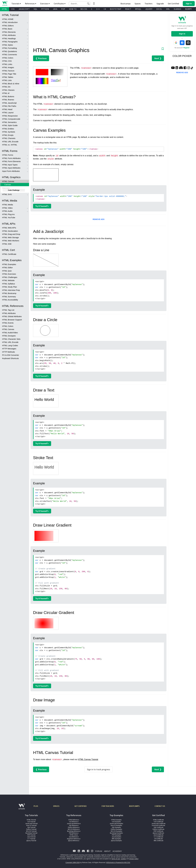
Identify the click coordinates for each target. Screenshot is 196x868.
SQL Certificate (159, 827)
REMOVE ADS (99, 219)
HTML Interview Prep (11, 290)
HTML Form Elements (11, 161)
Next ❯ (158, 58)
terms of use (116, 859)
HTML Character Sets (11, 339)
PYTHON (45, 9)
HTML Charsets (9, 138)
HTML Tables (8, 77)
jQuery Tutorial (31, 841)
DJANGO (178, 9)
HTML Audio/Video (10, 333)
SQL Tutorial (31, 827)
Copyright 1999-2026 (73, 863)
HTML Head (7, 109)
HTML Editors (8, 26)
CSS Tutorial (31, 822)
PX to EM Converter (11, 355)
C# (105, 9)
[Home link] (5, 3)
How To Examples (116, 825)
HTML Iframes (8, 100)
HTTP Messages (9, 349)
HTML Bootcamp (9, 293)
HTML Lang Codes (10, 345)
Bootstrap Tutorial (31, 833)
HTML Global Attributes (12, 316)
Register (187, 48)
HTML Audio (7, 211)
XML (168, 9)
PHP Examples (116, 835)
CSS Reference (74, 822)
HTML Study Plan (10, 287)
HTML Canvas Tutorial (88, 759)
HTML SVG (7, 194)
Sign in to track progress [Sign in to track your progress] (99, 769)
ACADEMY (117, 851)
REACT (128, 9)
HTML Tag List (8, 310)
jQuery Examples (116, 841)
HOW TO (73, 9)
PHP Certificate (158, 831)
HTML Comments (10, 55)
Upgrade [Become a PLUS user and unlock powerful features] (160, 4)
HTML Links (7, 64)
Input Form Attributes (11, 171)
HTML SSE (7, 244)
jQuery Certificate (158, 833)
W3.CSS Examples (116, 831)
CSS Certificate (159, 822)
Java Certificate (158, 835)
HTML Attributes (9, 35)
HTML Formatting (9, 48)
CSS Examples (116, 822)
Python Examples (116, 829)
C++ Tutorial (31, 839)
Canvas (8, 185)
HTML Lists (7, 80)
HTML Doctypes (9, 336)
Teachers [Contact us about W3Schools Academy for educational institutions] (149, 4)
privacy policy (134, 859)
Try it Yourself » (42, 206)
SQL (36, 9)
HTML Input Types (10, 165)
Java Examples (116, 837)
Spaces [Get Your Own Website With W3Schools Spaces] (138, 4)
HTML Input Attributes (11, 168)
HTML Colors (8, 58)
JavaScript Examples (116, 823)
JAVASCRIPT (24, 9)
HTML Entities (8, 129)
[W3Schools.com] (22, 808)
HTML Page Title (9, 74)
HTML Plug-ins (8, 214)
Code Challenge (14, 190)
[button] (88, 4)
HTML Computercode (11, 119)
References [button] (31, 4)
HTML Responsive (10, 116)
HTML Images (8, 67)
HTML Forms (8, 155)
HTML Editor (7, 267)
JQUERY (149, 9)
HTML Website (8, 280)
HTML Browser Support (12, 320)
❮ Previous (41, 58)
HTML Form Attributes (11, 158)
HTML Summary (9, 297)
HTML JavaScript (9, 103)
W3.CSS (84, 9)
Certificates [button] (60, 4)
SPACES (56, 806)
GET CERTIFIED (80, 806)
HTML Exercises (9, 274)
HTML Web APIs (9, 228)
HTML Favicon (8, 71)
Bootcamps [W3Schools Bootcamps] (126, 4)
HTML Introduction (10, 22)
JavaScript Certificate (159, 823)
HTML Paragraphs (10, 42)
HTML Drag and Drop (11, 234)
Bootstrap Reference (74, 831)
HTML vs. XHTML (10, 145)
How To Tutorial (31, 825)
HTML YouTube (9, 217)
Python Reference (74, 827)
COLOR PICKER (182, 56)
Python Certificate (158, 829)
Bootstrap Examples (116, 833)
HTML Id (6, 93)
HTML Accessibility (10, 300)
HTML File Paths (9, 106)
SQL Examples (116, 827)
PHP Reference (74, 833)
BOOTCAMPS (134, 806)
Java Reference (74, 837)
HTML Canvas (8, 181)
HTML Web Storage (10, 237)
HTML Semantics (9, 122)
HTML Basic (7, 29)
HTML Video (7, 208)
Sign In (182, 34)
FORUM (99, 851)
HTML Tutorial (31, 820)
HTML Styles (8, 45)
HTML (5, 9)
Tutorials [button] (16, 4)
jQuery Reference (74, 841)
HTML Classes (8, 90)
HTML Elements (9, 32)
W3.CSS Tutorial (31, 831)
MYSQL (138, 9)
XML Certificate (159, 841)
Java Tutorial (31, 837)
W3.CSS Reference (74, 829)
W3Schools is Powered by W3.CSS (118, 863)
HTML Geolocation (10, 231)
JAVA (55, 9)
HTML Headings (9, 38)
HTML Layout (8, 112)
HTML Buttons (8, 96)
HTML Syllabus (9, 284)
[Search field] (80, 4)
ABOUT (107, 851)
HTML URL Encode (10, 142)
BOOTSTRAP (116, 9)
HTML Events (8, 323)
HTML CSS (7, 61)
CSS (13, 9)
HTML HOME (8, 19)
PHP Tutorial (31, 835)
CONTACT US (160, 806)
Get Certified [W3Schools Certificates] (173, 4)
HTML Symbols (9, 132)
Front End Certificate (158, 825)
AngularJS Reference (74, 839)
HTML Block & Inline (11, 84)
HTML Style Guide (10, 125)
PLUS (36, 806)
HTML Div (6, 87)
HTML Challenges (10, 277)
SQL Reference (74, 825)
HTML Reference (74, 820)
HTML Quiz (7, 271)
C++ (98, 9)
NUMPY (188, 9)
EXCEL (159, 9)
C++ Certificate (159, 837)
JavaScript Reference (74, 823)
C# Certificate (159, 839)
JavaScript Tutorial (31, 823)
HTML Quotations (10, 51)
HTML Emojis (8, 135)
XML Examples (116, 839)
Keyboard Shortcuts (10, 358)
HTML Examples (9, 264)
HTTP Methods (9, 352)
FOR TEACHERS (108, 806)
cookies (123, 859)
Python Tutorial (31, 829)
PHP (63, 9)
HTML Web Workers (11, 241)
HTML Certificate (9, 254)
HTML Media (8, 205)
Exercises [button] (45, 4)
